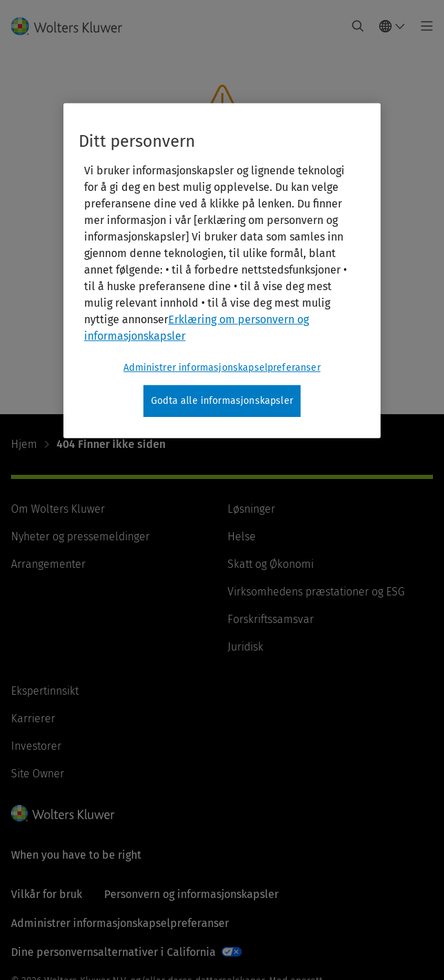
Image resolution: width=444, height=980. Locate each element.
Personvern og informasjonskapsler (191, 894)
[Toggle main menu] (423, 26)
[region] (222, 271)
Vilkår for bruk (47, 894)
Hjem (24, 444)
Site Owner (38, 774)
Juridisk (245, 647)
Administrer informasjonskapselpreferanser (120, 923)
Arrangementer (48, 564)
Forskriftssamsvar (271, 619)
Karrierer (33, 718)
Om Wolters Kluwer (58, 509)
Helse (242, 537)
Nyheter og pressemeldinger (80, 537)
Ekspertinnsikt (45, 691)
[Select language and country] (392, 26)
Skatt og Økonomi (271, 564)
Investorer (36, 746)
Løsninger (251, 509)
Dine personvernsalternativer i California (113, 952)
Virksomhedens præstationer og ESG (316, 592)
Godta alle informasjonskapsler (222, 401)
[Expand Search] (358, 26)
